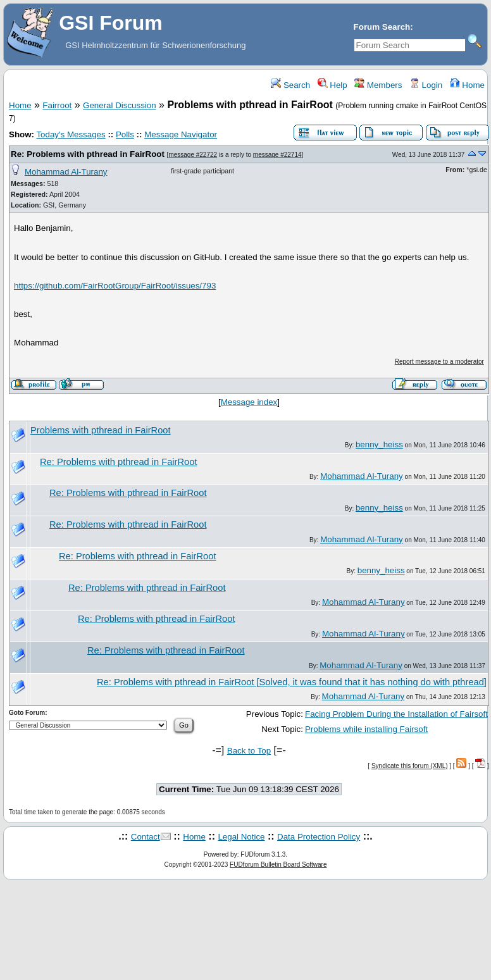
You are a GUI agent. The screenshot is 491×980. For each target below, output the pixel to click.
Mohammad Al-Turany (66, 172)
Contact (146, 837)
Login (426, 85)
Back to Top (249, 751)
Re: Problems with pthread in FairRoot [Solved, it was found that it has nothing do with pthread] (292, 682)
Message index (249, 402)
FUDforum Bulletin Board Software (278, 865)
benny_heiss (379, 444)
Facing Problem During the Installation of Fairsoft (396, 714)
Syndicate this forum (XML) (410, 766)
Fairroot (57, 105)
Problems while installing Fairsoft (366, 729)
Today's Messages (71, 134)
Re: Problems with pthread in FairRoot (88, 154)
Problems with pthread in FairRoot (101, 430)
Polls (125, 134)
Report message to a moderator (439, 362)
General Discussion (120, 105)
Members (378, 85)
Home (467, 85)
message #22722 (193, 155)
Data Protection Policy (319, 837)
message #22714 (277, 155)
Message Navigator (181, 134)
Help (333, 85)
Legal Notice (241, 837)
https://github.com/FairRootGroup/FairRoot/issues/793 (115, 286)
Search (290, 85)
